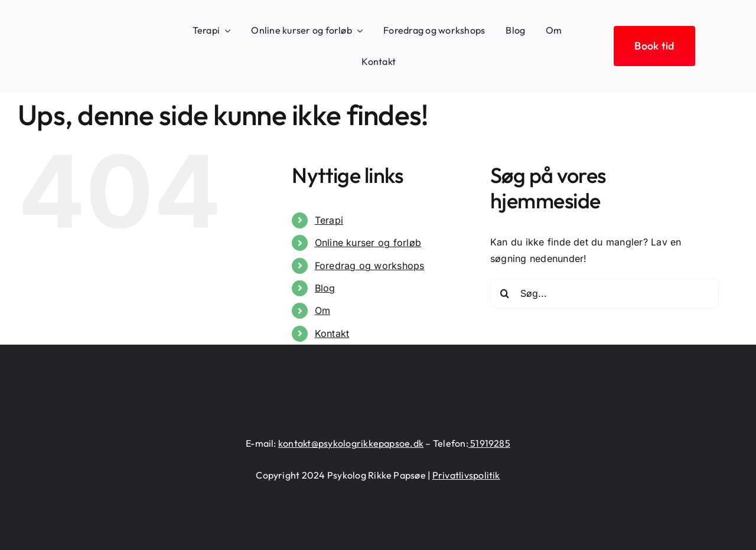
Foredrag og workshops (370, 266)
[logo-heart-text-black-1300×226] (81, 39)
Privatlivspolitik (466, 475)
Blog (325, 288)
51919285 (489, 443)
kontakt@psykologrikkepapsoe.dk (351, 443)
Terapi (329, 220)
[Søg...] (605, 293)
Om (322, 310)
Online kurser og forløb (368, 243)
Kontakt (332, 333)
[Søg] (505, 293)
